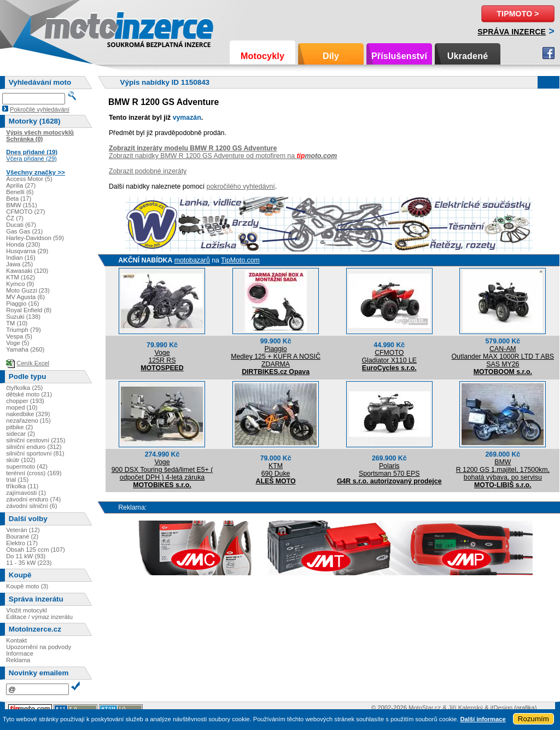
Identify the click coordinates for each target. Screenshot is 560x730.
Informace (20, 653)
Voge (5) (17, 343)
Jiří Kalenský (466, 708)
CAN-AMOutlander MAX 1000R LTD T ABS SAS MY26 (503, 357)
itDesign (501, 708)
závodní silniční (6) (31, 506)
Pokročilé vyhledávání (40, 109)
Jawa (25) (19, 264)
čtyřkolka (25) (24, 388)
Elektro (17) (22, 543)
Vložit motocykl (27, 610)
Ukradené (468, 56)
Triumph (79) (24, 330)
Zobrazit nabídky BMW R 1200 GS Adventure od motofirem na (223, 156)
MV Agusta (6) (25, 297)
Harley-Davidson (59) (35, 238)
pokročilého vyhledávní (241, 186)
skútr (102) (21, 460)
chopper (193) (25, 401)
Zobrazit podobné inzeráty (148, 171)
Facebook (549, 53)
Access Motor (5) (29, 179)
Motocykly (262, 56)
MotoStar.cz (425, 708)
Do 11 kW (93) (26, 556)
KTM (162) (21, 277)
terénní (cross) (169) (34, 473)
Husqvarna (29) (27, 251)
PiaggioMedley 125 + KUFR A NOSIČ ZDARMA (276, 357)
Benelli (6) (20, 192)
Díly (331, 56)
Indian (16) (21, 258)
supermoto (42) (27, 466)
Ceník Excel (33, 363)
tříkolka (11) (22, 486)
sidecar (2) (21, 434)
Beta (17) (19, 198)
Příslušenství (399, 56)
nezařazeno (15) (28, 421)
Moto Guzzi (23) (28, 290)
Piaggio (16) (22, 303)
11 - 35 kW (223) (29, 563)
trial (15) (17, 480)
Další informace (483, 719)
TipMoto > (518, 14)
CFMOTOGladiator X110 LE (389, 357)
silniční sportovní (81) (35, 453)
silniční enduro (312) (34, 447)
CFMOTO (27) (25, 212)
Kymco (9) (20, 284)
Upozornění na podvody (39, 647)
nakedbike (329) (28, 414)
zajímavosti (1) (26, 493)
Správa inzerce (512, 32)
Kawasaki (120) (27, 271)
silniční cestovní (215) (36, 440)
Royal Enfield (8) (29, 310)
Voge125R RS (162, 357)
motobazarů (192, 260)
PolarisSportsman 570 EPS (389, 470)
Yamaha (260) (25, 349)
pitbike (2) (19, 427)
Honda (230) (23, 244)
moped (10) (22, 407)
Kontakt (16, 640)
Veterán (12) (23, 530)
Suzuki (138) (23, 317)
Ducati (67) (21, 225)
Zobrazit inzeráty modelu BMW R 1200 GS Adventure (193, 148)
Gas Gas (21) (24, 231)
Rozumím (533, 719)
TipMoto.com (240, 260)
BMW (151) (22, 205)
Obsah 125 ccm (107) (36, 550)
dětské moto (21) (29, 394)
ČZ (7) (15, 218)
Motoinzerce (68, 27)
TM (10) (17, 323)
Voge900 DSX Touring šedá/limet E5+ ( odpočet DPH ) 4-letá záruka (162, 470)
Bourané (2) (22, 536)
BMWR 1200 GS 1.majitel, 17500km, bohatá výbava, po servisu (503, 470)
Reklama (18, 660)
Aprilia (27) (21, 185)
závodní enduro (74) (33, 499)
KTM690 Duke (276, 470)
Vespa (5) (19, 336)
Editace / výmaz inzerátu (39, 617)
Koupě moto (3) (27, 586)
